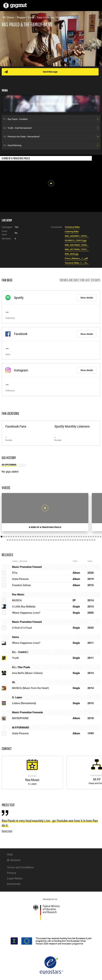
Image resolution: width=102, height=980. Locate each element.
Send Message (50, 72)
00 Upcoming (9, 465)
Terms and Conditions (20, 867)
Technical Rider (72, 227)
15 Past (22, 465)
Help (10, 854)
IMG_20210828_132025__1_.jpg (77, 245)
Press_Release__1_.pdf (76, 258)
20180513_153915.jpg (76, 240)
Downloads (14, 884)
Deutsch (15, 860)
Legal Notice (15, 878)
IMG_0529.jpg (72, 254)
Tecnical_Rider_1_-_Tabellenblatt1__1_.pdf (77, 263)
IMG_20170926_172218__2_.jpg (77, 249)
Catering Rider (72, 232)
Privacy (11, 873)
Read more (7, 831)
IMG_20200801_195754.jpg (77, 236)
